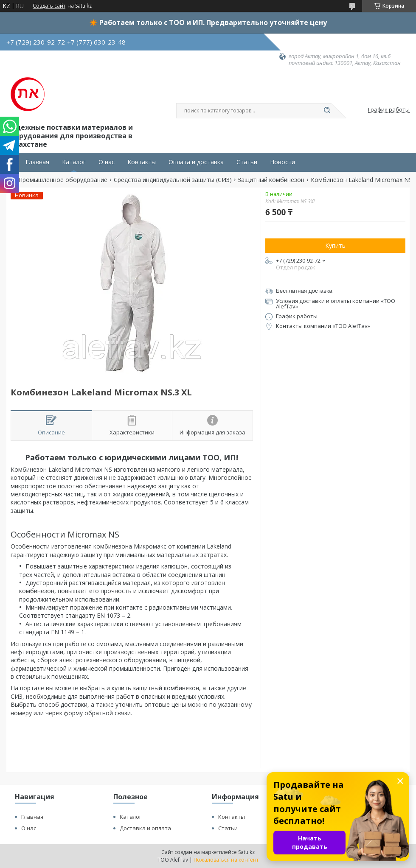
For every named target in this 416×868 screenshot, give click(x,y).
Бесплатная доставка (304, 291)
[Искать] (327, 111)
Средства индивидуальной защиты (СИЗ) (173, 180)
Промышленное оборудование (63, 180)
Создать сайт (49, 6)
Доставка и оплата (145, 828)
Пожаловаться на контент (226, 860)
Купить (335, 245)
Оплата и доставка (196, 162)
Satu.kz (246, 852)
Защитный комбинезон (271, 180)
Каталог (74, 162)
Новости (282, 162)
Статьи (247, 162)
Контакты (142, 162)
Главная (37, 162)
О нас (107, 162)
